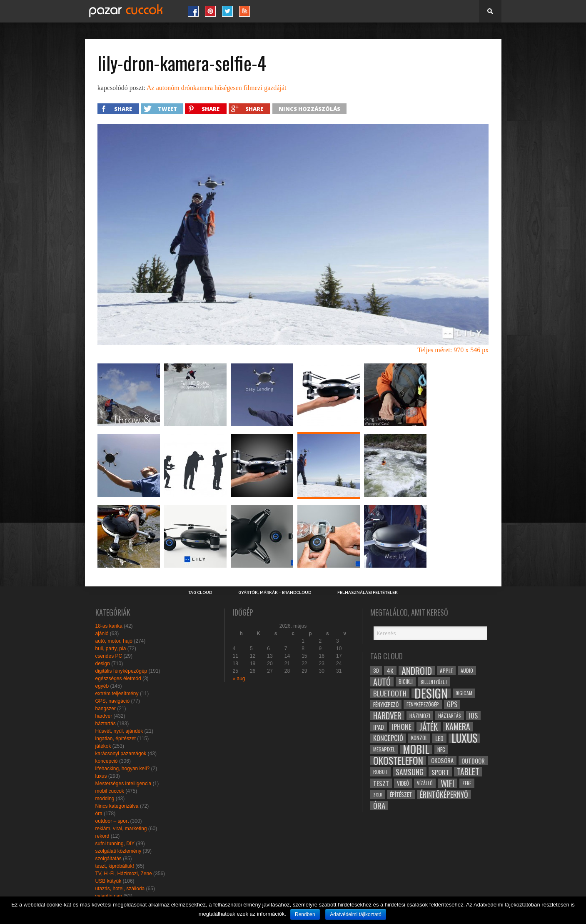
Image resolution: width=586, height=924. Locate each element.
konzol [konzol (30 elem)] (419, 738)
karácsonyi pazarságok (121, 754)
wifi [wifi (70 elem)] (448, 783)
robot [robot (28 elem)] (380, 772)
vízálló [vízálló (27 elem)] (425, 783)
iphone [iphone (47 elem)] (402, 727)
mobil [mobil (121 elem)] (416, 749)
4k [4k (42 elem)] (390, 671)
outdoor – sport (112, 821)
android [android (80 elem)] (417, 671)
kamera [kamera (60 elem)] (458, 727)
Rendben (305, 914)
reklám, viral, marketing (121, 829)
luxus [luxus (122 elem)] (464, 738)
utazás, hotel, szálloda (120, 889)
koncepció (107, 761)
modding (105, 799)
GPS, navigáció (113, 701)
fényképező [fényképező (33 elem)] (386, 704)
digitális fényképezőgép (121, 671)
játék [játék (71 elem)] (429, 727)
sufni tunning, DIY (115, 844)
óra (99, 814)
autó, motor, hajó (114, 641)
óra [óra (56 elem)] (379, 806)
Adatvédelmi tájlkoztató (355, 914)
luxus (101, 776)
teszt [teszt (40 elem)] (381, 783)
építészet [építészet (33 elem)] (401, 794)
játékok (103, 746)
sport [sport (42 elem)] (440, 772)
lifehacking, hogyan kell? (123, 769)
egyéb (102, 686)
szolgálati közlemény (118, 851)
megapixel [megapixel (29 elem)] (384, 749)
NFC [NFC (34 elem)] (441, 749)
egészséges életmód (118, 679)
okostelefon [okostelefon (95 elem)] (398, 761)
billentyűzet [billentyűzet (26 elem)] (434, 682)
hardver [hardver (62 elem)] (387, 716)
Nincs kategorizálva (117, 806)
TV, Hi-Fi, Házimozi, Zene (124, 874)
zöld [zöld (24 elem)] (378, 794)
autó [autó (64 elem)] (382, 682)
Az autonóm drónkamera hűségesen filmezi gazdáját (216, 88)
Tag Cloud (200, 593)
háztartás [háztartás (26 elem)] (450, 715)
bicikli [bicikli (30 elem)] (406, 682)
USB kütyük (108, 881)
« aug (239, 679)
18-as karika (109, 626)
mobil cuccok (110, 791)
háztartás (106, 724)
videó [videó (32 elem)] (403, 783)
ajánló (102, 634)
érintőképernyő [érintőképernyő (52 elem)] (444, 794)
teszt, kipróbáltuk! (115, 866)
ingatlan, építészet (116, 739)
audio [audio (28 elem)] (467, 670)
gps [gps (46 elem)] (452, 704)
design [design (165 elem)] (431, 693)
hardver (104, 716)
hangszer (106, 709)
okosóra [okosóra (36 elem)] (442, 760)
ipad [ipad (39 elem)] (379, 727)
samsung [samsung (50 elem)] (410, 772)
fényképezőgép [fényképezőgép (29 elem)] (423, 704)
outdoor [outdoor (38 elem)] (473, 761)
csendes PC (109, 656)
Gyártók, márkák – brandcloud (275, 593)
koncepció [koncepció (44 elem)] (388, 738)
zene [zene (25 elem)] (467, 783)
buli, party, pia (111, 649)
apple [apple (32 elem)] (446, 671)
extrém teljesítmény (117, 694)
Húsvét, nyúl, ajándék (119, 731)
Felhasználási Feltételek (368, 593)
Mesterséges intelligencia (123, 784)
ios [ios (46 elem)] (473, 716)
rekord (102, 836)
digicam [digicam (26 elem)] (464, 693)
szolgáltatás (108, 859)
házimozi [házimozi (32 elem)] (420, 716)
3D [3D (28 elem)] (376, 670)
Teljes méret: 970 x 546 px (453, 350)
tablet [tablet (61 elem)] (468, 772)
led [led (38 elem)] (439, 738)
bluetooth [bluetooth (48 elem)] (390, 693)
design (103, 664)
